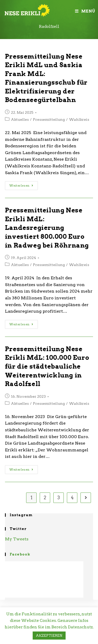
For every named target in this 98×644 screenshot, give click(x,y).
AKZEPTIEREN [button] (49, 636)
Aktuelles (20, 119)
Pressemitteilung (49, 119)
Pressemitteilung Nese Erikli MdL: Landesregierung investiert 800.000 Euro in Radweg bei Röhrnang (47, 228)
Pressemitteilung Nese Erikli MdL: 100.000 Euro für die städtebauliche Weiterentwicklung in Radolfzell (47, 366)
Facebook (20, 554)
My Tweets (17, 539)
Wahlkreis (79, 119)
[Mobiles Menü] (85, 11)
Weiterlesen (21, 186)
